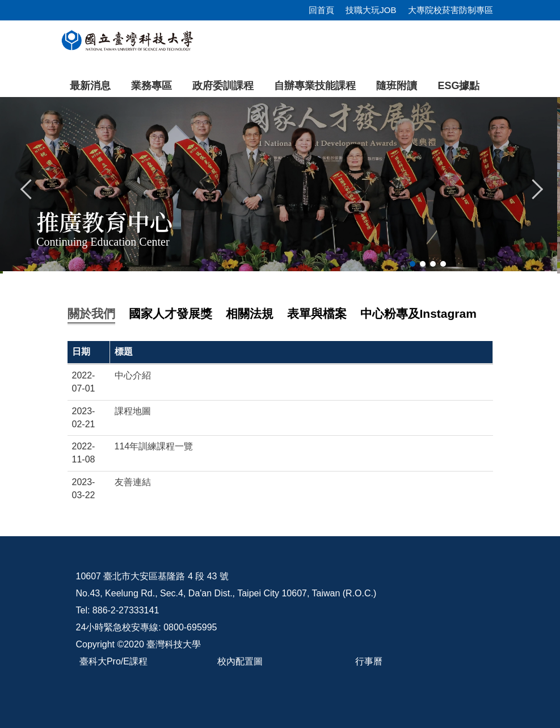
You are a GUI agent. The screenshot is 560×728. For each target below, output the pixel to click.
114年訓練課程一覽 (154, 446)
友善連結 (133, 482)
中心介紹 (133, 375)
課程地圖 (133, 411)
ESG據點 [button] (458, 86)
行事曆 (369, 661)
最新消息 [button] (90, 86)
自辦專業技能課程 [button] (315, 86)
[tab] (412, 264)
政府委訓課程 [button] (223, 86)
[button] (27, 188)
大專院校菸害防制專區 (450, 10)
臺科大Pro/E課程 (113, 661)
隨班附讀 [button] (397, 86)
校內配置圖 (240, 661)
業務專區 (151, 86)
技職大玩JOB (371, 10)
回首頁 (321, 10)
